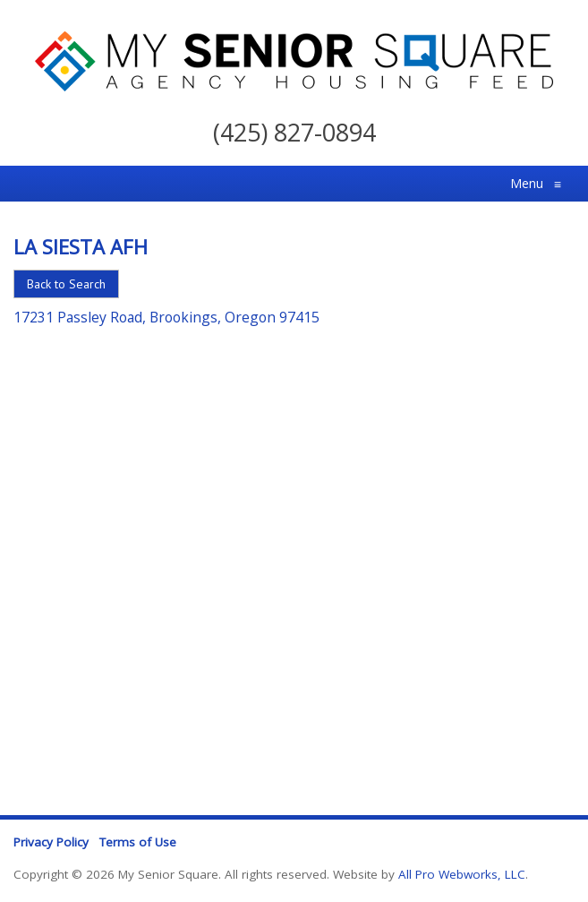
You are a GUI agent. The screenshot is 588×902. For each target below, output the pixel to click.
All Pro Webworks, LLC (462, 874)
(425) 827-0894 (294, 132)
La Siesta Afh (81, 246)
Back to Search (66, 284)
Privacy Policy (51, 842)
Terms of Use (138, 842)
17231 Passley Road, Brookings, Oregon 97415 (166, 317)
